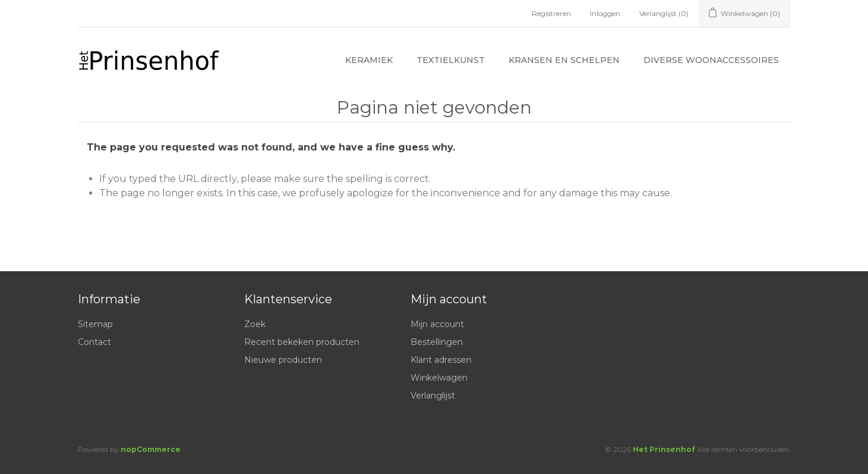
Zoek (255, 324)
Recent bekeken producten (302, 342)
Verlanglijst (433, 395)
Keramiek (369, 60)
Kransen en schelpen (564, 60)
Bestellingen (437, 342)
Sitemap (95, 324)
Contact (94, 342)
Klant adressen (441, 360)
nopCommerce (151, 449)
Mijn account (437, 324)
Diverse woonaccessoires (711, 60)
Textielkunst (451, 60)
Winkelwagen (439, 378)
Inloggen (605, 13)
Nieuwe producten (283, 360)
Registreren (551, 13)
